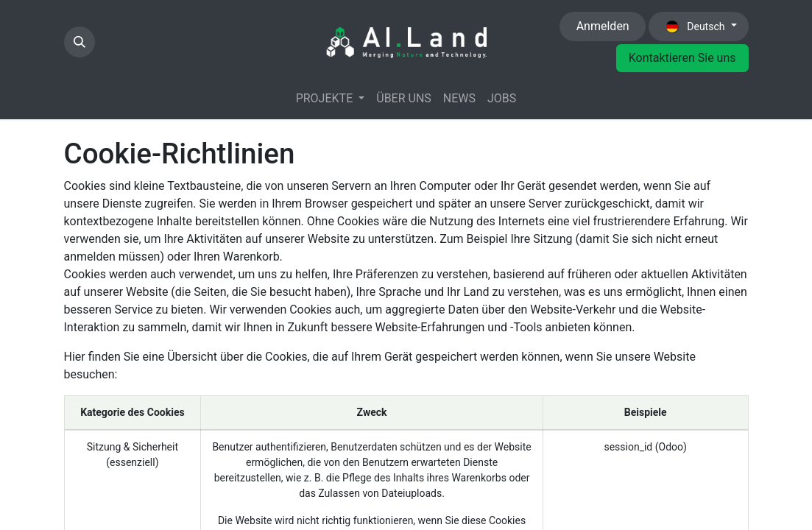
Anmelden (603, 26)
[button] (80, 42)
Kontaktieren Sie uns (682, 58)
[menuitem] (331, 99)
